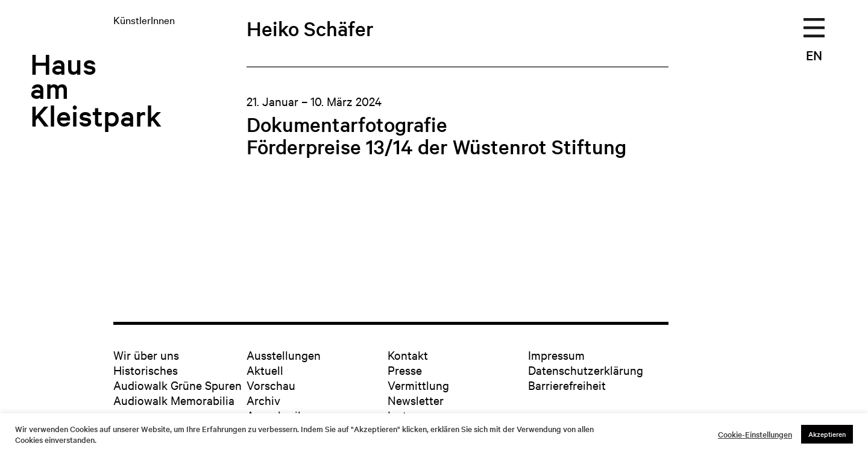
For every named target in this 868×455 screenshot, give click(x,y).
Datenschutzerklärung (586, 370)
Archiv (263, 400)
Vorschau (271, 385)
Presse (405, 370)
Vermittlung (418, 385)
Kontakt (408, 355)
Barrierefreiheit (567, 385)
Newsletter (416, 400)
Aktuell (265, 370)
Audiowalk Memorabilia (174, 400)
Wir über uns (146, 355)
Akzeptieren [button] (827, 434)
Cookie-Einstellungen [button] (755, 435)
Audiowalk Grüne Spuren (178, 385)
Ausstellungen (284, 355)
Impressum (556, 355)
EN (814, 55)
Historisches (146, 370)
